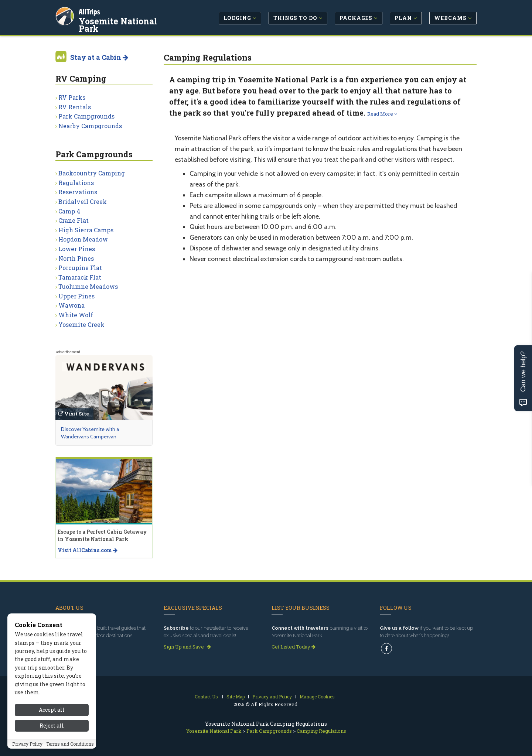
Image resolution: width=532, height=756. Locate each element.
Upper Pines (76, 296)
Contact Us (206, 697)
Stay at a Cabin (99, 57)
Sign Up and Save (187, 647)
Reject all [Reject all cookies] (52, 726)
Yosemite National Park (130, 20)
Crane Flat (74, 220)
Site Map (236, 697)
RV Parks (72, 97)
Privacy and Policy (272, 697)
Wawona (71, 305)
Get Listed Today (294, 647)
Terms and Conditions (70, 744)
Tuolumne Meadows (88, 286)
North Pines (76, 258)
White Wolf (76, 315)
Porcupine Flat (80, 268)
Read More (382, 114)
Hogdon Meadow (83, 239)
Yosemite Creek (81, 324)
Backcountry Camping (92, 173)
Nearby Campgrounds (90, 126)
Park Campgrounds (86, 116)
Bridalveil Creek (83, 201)
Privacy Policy (27, 744)
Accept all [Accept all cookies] (52, 710)
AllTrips (91, 11)
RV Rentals (75, 107)
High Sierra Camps (86, 230)
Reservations (78, 192)
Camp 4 (69, 211)
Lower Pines (77, 249)
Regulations (76, 183)
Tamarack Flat (80, 277)
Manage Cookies (317, 697)
